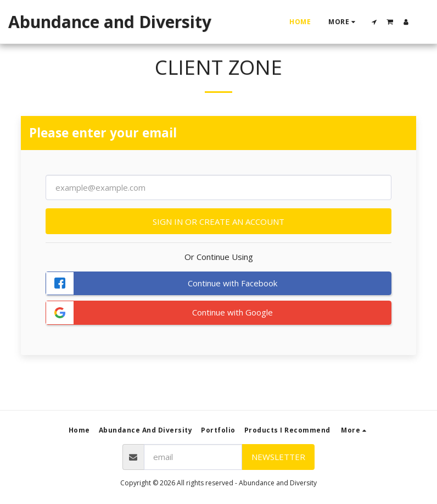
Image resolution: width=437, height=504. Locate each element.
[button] (374, 22)
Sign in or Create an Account (218, 221)
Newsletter (278, 457)
